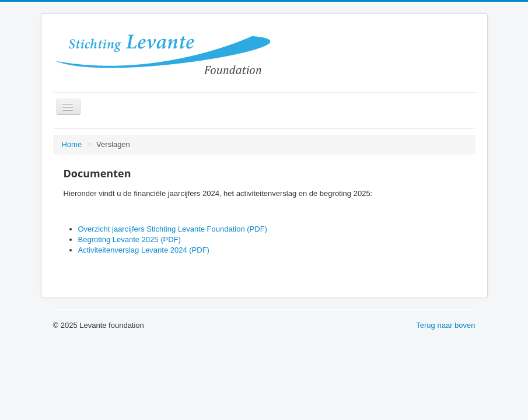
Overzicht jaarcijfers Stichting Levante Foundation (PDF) (173, 229)
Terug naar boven (445, 325)
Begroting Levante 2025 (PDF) (130, 239)
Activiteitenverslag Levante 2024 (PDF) (144, 250)
